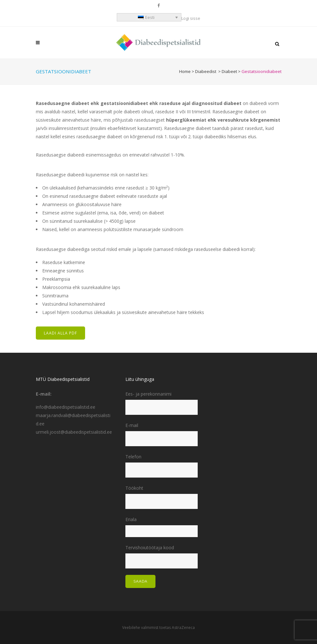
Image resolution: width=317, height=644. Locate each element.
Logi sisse (191, 18)
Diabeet (229, 71)
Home (185, 71)
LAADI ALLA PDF (60, 333)
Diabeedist (206, 71)
